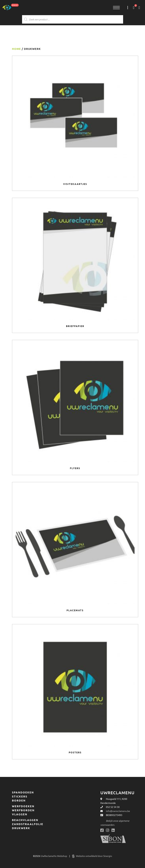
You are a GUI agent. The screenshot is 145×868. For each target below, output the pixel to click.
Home (16, 49)
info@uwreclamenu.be (118, 811)
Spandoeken (23, 792)
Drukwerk (21, 828)
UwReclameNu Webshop (54, 856)
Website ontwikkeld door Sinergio (92, 856)
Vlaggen (20, 814)
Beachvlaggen (25, 820)
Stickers (20, 796)
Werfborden (23, 810)
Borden (19, 800)
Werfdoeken (23, 806)
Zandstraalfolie (28, 824)
